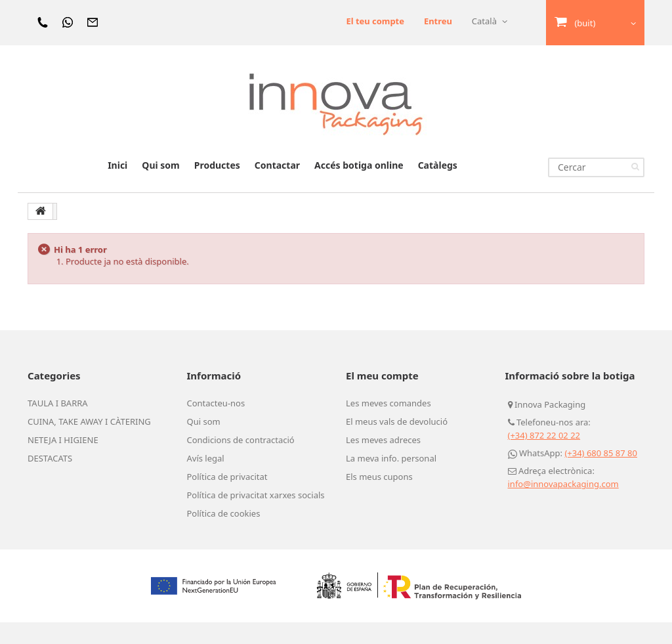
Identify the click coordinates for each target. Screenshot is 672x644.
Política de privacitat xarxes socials (256, 517)
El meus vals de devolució (397, 443)
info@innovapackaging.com (563, 505)
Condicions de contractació (241, 462)
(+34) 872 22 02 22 (544, 457)
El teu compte (375, 49)
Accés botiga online (359, 187)
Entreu (438, 21)
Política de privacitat (227, 498)
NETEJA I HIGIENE (63, 462)
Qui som (160, 187)
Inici (117, 187)
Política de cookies (224, 535)
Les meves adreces (383, 462)
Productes (217, 187)
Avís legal (206, 480)
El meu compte (382, 397)
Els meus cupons (379, 498)
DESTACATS (50, 480)
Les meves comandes (388, 425)
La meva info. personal (391, 480)
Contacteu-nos (216, 425)
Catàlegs (438, 187)
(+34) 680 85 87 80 (601, 475)
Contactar (277, 187)
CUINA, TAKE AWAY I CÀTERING (89, 443)
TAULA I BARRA (58, 425)
